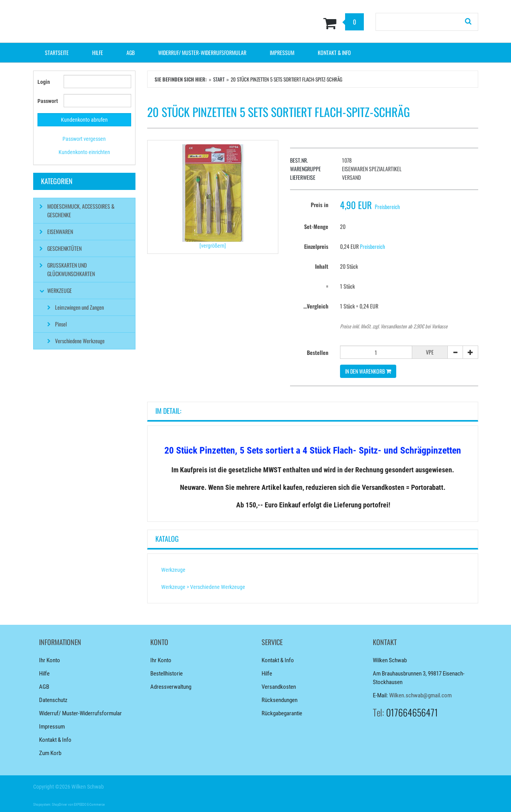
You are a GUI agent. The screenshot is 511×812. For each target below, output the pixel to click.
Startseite (57, 52)
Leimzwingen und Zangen (79, 307)
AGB (131, 52)
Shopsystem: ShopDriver (50, 805)
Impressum (282, 52)
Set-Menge (316, 226)
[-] (455, 352)
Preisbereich (387, 207)
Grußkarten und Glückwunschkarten (71, 269)
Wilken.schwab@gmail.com (420, 695)
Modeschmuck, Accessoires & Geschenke (81, 210)
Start (219, 79)
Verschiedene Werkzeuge (80, 341)
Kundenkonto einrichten (84, 152)
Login (44, 82)
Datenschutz (53, 700)
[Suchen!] (468, 22)
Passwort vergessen (84, 139)
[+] (470, 352)
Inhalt (322, 266)
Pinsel (61, 324)
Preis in (320, 205)
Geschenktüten (64, 248)
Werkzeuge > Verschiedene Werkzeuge (203, 587)
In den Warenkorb (368, 371)
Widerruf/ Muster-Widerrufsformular (202, 52)
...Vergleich (316, 306)
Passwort (48, 101)
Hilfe (98, 52)
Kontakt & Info (334, 52)
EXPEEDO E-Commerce (89, 805)
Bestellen (318, 352)
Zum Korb (50, 753)
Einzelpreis (316, 246)
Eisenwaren (60, 231)
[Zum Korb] (294, 23)
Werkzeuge (173, 570)
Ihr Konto (50, 660)
